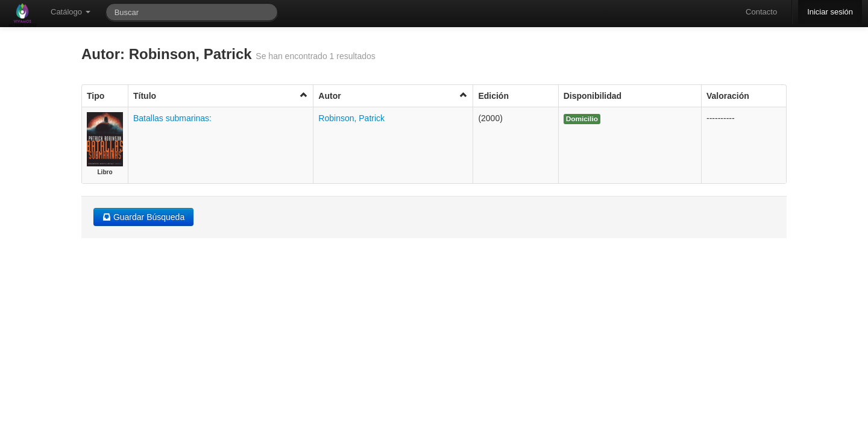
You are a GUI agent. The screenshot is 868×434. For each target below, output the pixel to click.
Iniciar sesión (830, 12)
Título (221, 96)
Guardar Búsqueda (143, 217)
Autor (393, 96)
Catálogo (71, 12)
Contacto (761, 12)
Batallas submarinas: (172, 118)
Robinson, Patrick (351, 118)
